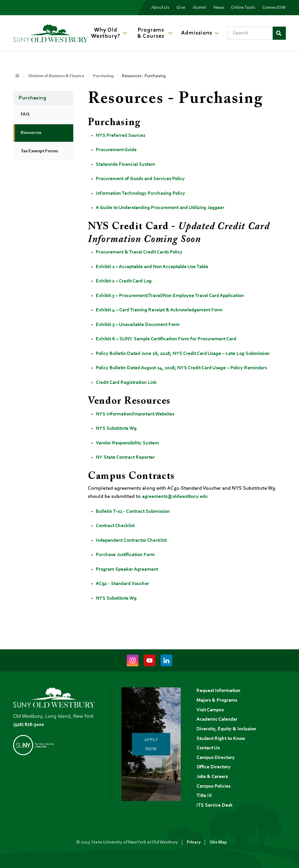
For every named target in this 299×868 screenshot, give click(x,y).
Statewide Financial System (127, 165)
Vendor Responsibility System (129, 443)
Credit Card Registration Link (128, 383)
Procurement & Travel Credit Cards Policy (142, 252)
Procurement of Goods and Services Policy (143, 179)
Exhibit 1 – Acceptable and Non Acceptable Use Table (155, 267)
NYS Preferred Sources (121, 136)
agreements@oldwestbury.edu (177, 496)
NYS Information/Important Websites (138, 414)
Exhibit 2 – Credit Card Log (125, 281)
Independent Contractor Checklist (134, 540)
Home (17, 76)
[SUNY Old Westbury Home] (51, 33)
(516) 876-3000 (30, 720)
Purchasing (109, 76)
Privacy (193, 842)
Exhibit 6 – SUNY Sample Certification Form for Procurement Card (170, 339)
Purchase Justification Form (127, 555)
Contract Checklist (117, 526)
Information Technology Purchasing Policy (143, 194)
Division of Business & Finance (59, 76)
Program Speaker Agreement (128, 569)
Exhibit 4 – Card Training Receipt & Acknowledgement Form (162, 310)
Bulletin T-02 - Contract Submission (135, 511)
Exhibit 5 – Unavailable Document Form (140, 325)
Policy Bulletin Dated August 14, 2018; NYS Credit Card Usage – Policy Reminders (187, 368)
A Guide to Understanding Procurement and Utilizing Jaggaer (164, 208)
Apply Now (153, 742)
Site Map (218, 842)
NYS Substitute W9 (118, 429)
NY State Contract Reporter (127, 458)
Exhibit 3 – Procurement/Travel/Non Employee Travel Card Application (174, 296)
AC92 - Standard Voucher (124, 584)
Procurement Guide (118, 150)
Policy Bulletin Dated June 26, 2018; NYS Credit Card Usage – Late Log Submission (189, 354)
